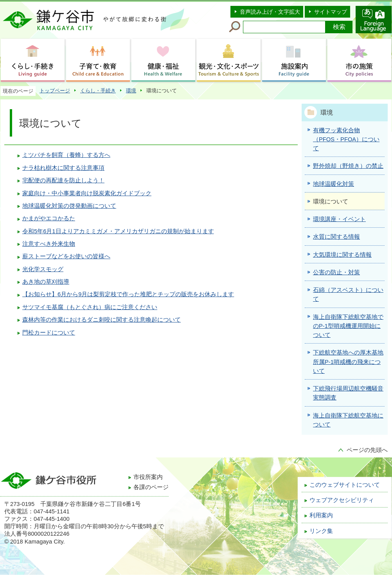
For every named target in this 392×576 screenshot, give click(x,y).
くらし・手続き (98, 91)
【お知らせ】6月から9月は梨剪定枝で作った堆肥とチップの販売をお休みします (128, 294)
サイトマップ (331, 12)
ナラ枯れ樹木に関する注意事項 (63, 168)
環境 (131, 91)
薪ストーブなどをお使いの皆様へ (66, 256)
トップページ (55, 91)
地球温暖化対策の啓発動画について (69, 206)
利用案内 (321, 515)
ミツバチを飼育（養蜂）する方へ (66, 155)
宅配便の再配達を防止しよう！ (63, 180)
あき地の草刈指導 (46, 282)
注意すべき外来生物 (49, 244)
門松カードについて (49, 333)
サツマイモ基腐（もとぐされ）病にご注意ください (90, 307)
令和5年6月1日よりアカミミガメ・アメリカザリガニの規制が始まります (118, 231)
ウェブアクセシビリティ (342, 500)
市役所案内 (148, 477)
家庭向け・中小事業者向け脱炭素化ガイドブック (87, 193)
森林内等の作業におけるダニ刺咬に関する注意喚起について (102, 320)
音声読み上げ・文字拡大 (270, 12)
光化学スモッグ (43, 269)
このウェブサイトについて (345, 485)
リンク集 (321, 531)
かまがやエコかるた (49, 218)
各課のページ (151, 487)
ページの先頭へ (367, 450)
